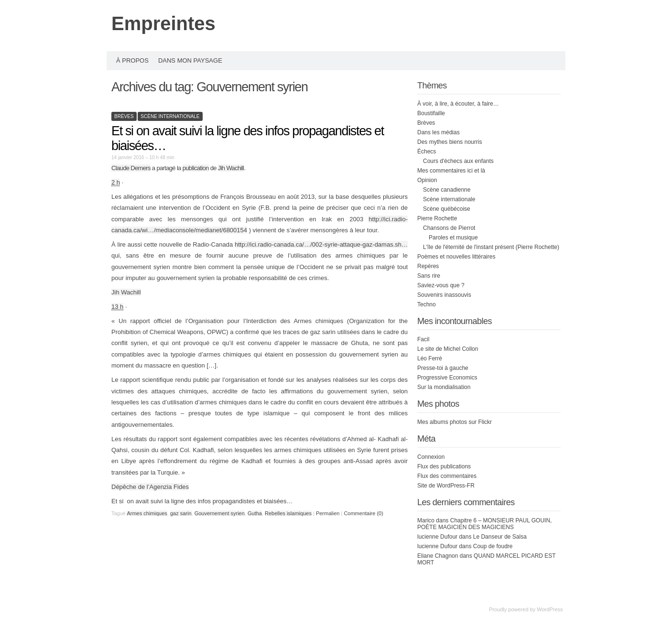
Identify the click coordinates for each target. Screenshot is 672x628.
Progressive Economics (447, 378)
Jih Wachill (231, 168)
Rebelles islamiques (288, 513)
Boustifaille (431, 113)
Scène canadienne (447, 190)
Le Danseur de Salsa (500, 537)
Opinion (427, 180)
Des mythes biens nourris (450, 142)
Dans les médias (439, 132)
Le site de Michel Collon (448, 349)
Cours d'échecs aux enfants (458, 161)
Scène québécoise (447, 209)
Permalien (329, 513)
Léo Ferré (430, 358)
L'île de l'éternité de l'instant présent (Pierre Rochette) (491, 247)
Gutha (255, 513)
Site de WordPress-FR (446, 486)
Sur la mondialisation (444, 387)
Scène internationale (170, 116)
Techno (427, 304)
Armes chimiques (147, 513)
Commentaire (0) (363, 513)
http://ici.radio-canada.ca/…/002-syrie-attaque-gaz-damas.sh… (321, 244)
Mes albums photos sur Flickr (455, 422)
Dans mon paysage (190, 60)
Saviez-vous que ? (441, 285)
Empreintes (163, 23)
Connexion (431, 457)
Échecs (427, 152)
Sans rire (429, 276)
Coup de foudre (493, 546)
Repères (428, 266)
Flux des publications (444, 466)
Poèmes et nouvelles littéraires (456, 257)
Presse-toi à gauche (443, 368)
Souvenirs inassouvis (444, 295)
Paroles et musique (453, 238)
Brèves (124, 116)
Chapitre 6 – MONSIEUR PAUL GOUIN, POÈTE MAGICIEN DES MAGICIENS (484, 524)
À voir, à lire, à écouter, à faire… (458, 104)
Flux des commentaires (447, 476)
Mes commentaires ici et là (451, 171)
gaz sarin (181, 513)
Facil (423, 339)
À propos (132, 60)
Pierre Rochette (437, 218)
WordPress (550, 609)
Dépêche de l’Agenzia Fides (150, 487)
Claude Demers (131, 168)
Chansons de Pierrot (449, 228)
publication (196, 168)
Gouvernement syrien (220, 513)
